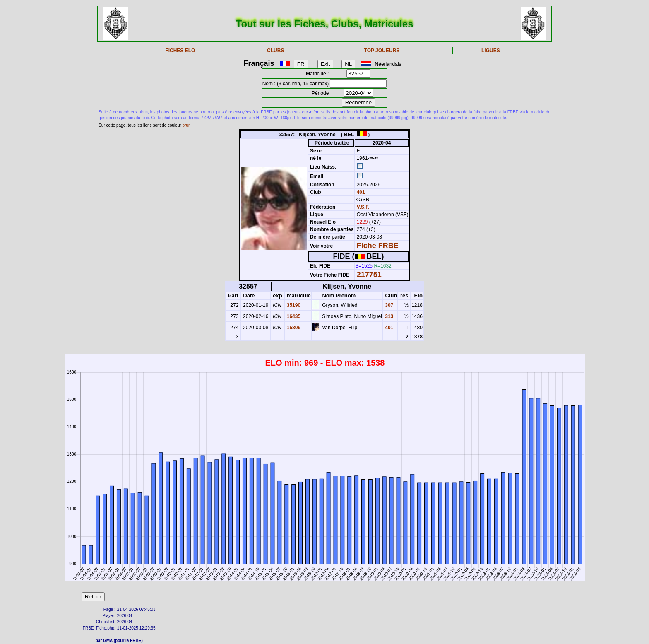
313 (388, 316)
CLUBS (275, 51)
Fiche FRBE (378, 246)
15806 (293, 328)
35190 (293, 305)
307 (388, 305)
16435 (293, 316)
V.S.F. (363, 207)
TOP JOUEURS (382, 51)
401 (360, 192)
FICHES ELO (180, 51)
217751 (369, 275)
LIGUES (491, 51)
